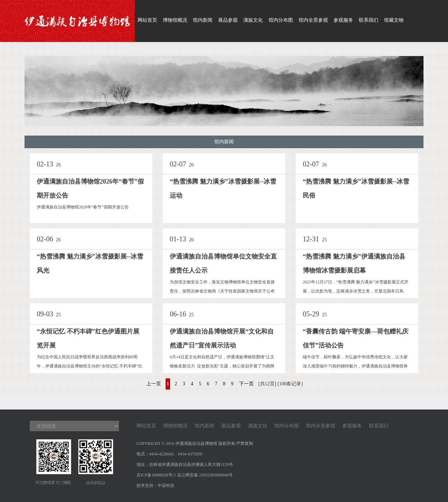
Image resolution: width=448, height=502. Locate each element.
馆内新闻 (203, 20)
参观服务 (343, 20)
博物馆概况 (175, 20)
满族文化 (253, 20)
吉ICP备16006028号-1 (156, 475)
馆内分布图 (281, 20)
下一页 (246, 384)
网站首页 (147, 20)
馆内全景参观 (313, 20)
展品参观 (228, 20)
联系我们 (369, 20)
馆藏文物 (394, 20)
